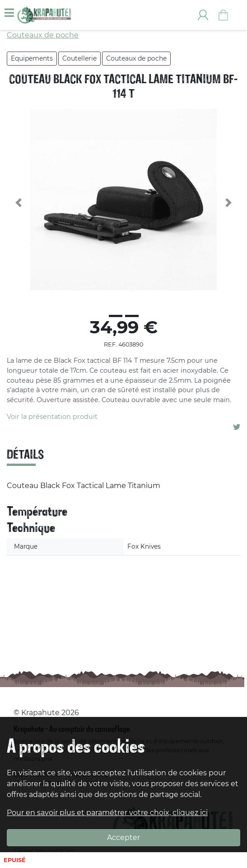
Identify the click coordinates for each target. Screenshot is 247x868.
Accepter (123, 837)
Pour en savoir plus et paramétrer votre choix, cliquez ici (107, 813)
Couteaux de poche (136, 58)
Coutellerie (79, 58)
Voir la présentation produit (52, 417)
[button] (19, 203)
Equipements (32, 58)
